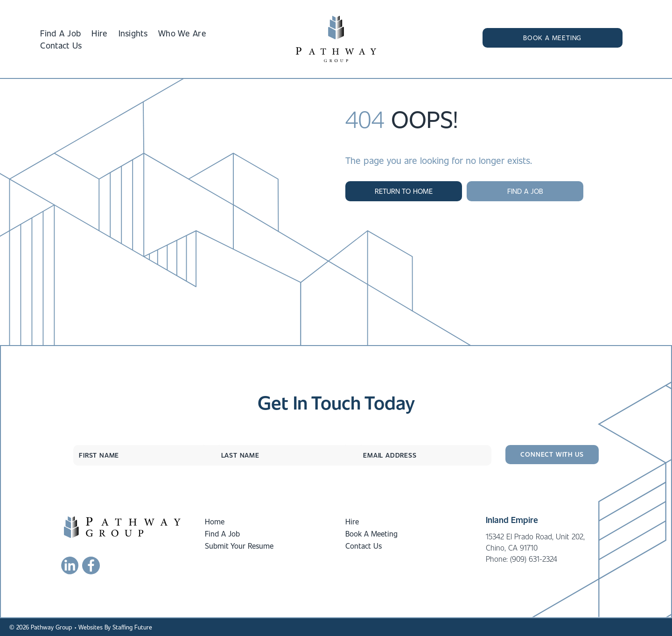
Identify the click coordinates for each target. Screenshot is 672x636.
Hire (352, 521)
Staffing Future (132, 627)
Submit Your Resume (239, 546)
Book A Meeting (371, 534)
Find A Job (222, 534)
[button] (553, 38)
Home (215, 521)
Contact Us (364, 546)
